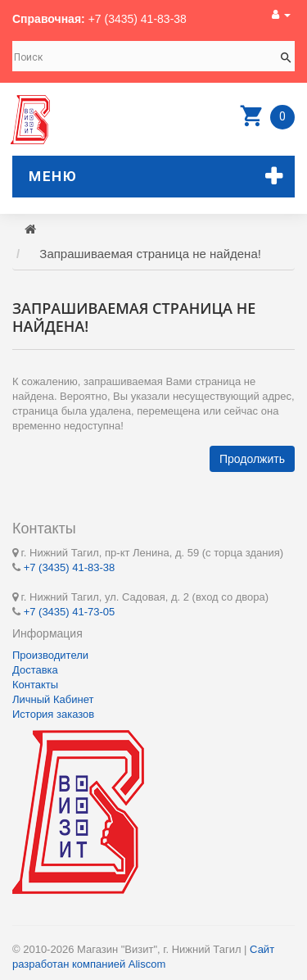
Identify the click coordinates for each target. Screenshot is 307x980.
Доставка (35, 670)
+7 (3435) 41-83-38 (138, 19)
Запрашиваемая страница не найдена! (150, 254)
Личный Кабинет (53, 699)
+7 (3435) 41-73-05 (70, 612)
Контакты (35, 685)
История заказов (53, 714)
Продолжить (252, 459)
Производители (50, 655)
